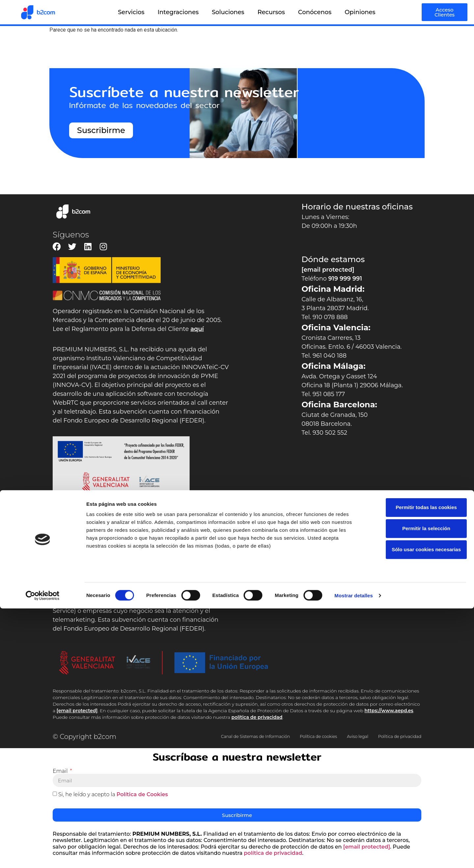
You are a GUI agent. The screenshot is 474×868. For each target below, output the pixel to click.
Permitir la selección (419, 788)
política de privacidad (257, 717)
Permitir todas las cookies (419, 767)
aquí (197, 329)
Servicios (131, 12)
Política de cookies (324, 735)
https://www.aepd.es (389, 711)
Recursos (271, 12)
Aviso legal (382, 735)
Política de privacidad (291, 742)
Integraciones (178, 12)
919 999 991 (345, 279)
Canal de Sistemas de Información (229, 735)
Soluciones (228, 12)
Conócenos (315, 12)
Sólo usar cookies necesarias (419, 809)
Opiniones (360, 12)
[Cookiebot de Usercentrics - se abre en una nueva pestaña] (43, 855)
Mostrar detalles (354, 855)
